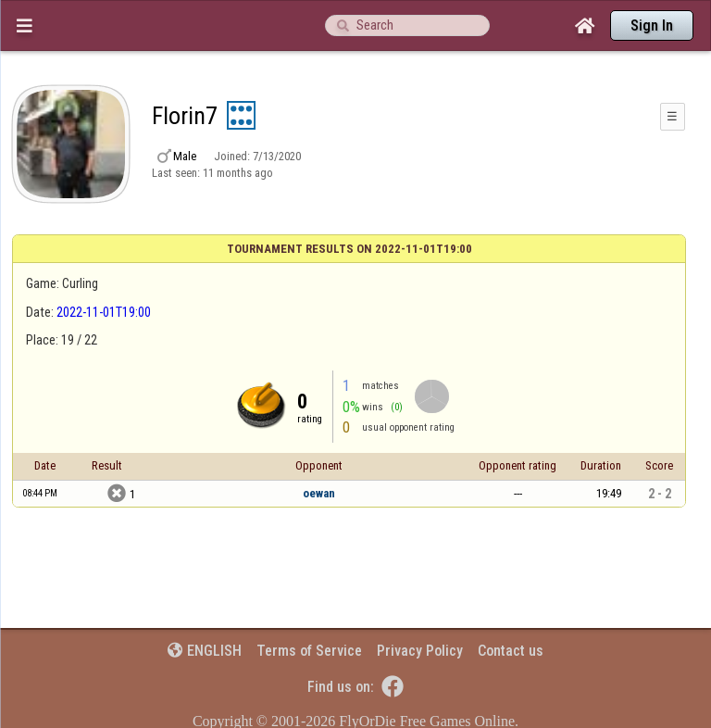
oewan (319, 493)
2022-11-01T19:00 (104, 312)
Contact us (511, 651)
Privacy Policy (420, 651)
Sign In (652, 25)
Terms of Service (309, 651)
